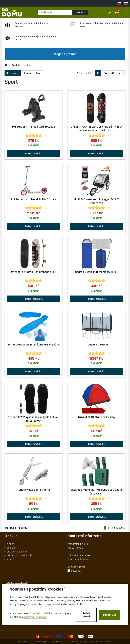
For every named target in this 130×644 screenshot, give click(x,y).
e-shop (11, 544)
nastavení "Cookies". (36, 617)
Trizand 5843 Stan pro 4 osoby (96, 417)
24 (105, 73)
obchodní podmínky (17, 552)
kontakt (11, 559)
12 (98, 73)
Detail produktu (34, 153)
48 (113, 73)
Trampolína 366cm (97, 345)
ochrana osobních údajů (19, 556)
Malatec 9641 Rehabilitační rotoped (34, 127)
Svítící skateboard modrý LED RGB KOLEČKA (34, 345)
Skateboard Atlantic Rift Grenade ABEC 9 (34, 272)
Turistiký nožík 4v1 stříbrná (34, 490)
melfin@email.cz (84, 559)
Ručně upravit (86, 615)
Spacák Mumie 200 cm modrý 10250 (97, 272)
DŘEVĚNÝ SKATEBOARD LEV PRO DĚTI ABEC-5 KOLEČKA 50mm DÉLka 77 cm (96, 129)
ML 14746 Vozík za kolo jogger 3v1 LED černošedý (97, 201)
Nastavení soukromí (103, 642)
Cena (38, 73)
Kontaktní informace (84, 536)
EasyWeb (45, 642)
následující (120, 528)
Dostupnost (13, 73)
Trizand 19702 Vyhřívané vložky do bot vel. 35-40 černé (34, 419)
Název (27, 73)
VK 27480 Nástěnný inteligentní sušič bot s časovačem (97, 492)
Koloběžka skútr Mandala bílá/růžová (34, 199)
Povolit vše (110, 615)
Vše (121, 73)
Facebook (74, 571)
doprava (11, 548)
